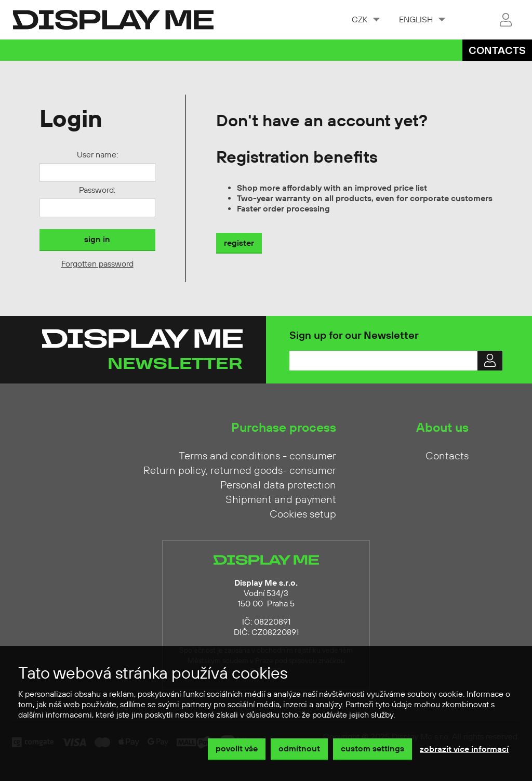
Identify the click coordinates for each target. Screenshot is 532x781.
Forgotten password (97, 264)
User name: (97, 155)
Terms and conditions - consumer (257, 456)
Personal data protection (278, 485)
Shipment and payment (281, 500)
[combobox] (365, 20)
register (239, 243)
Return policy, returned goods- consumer (240, 471)
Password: (97, 190)
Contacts (497, 51)
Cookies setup (303, 514)
